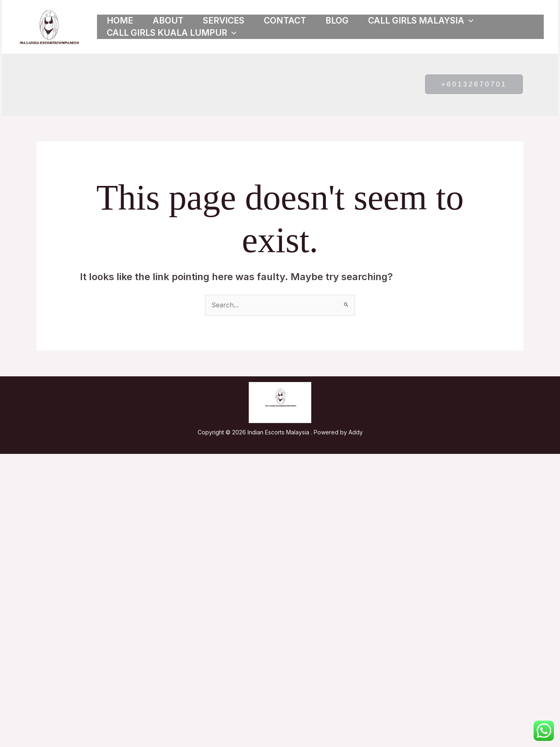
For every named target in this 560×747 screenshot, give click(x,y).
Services (224, 21)
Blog (337, 21)
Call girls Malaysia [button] (421, 21)
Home (120, 21)
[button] (469, 21)
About (168, 21)
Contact (285, 21)
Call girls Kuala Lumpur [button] (172, 33)
